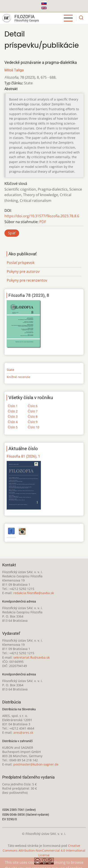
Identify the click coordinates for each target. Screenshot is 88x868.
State (10, 370)
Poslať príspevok (21, 263)
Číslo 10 (34, 427)
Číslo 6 (33, 406)
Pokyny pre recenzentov (27, 280)
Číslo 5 (13, 427)
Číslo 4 (13, 422)
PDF (43, 222)
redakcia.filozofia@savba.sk (34, 593)
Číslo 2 (13, 411)
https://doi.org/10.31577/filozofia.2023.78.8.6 (42, 216)
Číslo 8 (33, 416)
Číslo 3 (13, 416)
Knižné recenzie (19, 377)
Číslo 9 (33, 422)
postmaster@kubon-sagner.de (36, 764)
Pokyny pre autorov (23, 271)
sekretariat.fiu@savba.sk (31, 657)
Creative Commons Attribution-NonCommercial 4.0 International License (44, 850)
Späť (12, 233)
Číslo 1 (13, 406)
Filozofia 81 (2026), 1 (23, 456)
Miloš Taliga (14, 70)
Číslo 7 (33, 411)
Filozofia (24, 17)
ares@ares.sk (23, 732)
